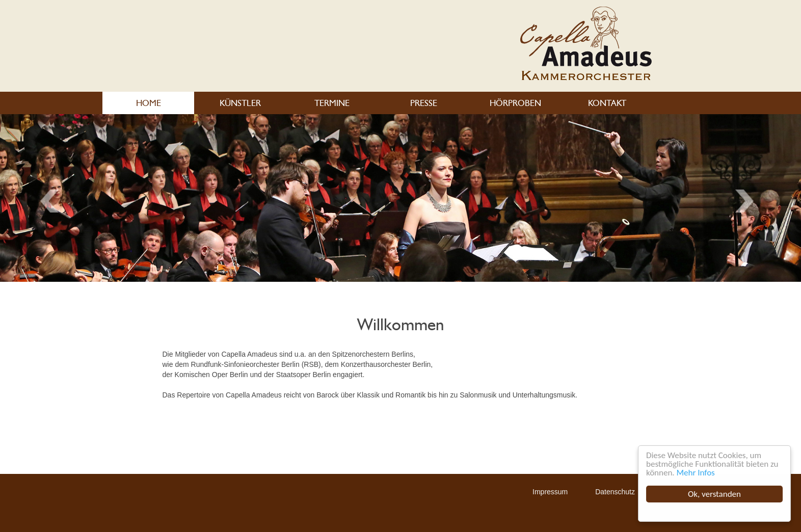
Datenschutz (615, 492)
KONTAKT (607, 103)
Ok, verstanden (714, 494)
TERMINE (332, 103)
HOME (149, 103)
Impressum (550, 492)
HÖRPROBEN (515, 103)
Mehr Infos (696, 473)
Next (53, 201)
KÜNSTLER (240, 103)
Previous (748, 201)
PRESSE (424, 103)
